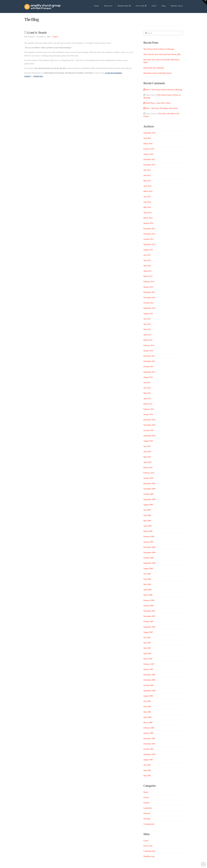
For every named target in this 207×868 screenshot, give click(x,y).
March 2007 (148, 659)
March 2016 (148, 144)
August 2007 (148, 632)
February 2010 (149, 473)
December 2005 (149, 739)
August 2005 (148, 760)
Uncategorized (149, 824)
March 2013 (148, 276)
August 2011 (148, 377)
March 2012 (148, 340)
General (146, 803)
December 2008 (149, 547)
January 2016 (148, 154)
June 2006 (147, 707)
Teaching (147, 819)
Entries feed (148, 846)
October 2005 (148, 749)
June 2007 (147, 643)
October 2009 (148, 494)
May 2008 (147, 584)
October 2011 (148, 367)
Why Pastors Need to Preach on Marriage (159, 49)
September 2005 (149, 754)
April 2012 (147, 335)
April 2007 (147, 654)
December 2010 (149, 420)
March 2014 (148, 218)
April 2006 (147, 717)
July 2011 (147, 383)
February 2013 (149, 282)
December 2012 (149, 292)
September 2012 (149, 308)
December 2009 (149, 484)
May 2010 (147, 457)
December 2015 (149, 159)
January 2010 (148, 478)
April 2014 (147, 213)
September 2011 (149, 372)
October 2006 (148, 685)
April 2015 (147, 186)
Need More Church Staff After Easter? (158, 73)
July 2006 (147, 701)
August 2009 (148, 505)
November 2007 (149, 616)
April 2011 (147, 399)
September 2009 (149, 499)
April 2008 (147, 590)
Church (55, 37)
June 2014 (147, 202)
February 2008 (149, 600)
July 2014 (147, 197)
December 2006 (149, 675)
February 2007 (149, 664)
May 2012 (147, 329)
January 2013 (148, 287)
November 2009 (149, 489)
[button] (204, 3)
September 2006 (149, 691)
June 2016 (147, 138)
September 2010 (149, 436)
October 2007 (148, 622)
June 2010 (147, 452)
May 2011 (147, 393)
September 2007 (149, 627)
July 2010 (147, 446)
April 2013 (147, 271)
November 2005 (149, 744)
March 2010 (148, 468)
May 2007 (147, 648)
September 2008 (149, 563)
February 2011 (149, 409)
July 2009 (147, 510)
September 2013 (149, 244)
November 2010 (149, 425)
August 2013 (148, 250)
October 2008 (148, 558)
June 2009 (147, 515)
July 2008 (147, 574)
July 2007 (147, 638)
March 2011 (148, 404)
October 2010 (148, 430)
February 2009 (149, 537)
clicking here (38, 76)
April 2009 (147, 526)
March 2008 (148, 595)
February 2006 (149, 728)
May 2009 (147, 521)
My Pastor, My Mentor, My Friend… (165, 108)
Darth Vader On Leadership (154, 68)
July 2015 (147, 170)
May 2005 (147, 776)
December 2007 (149, 611)
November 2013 (149, 234)
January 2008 (148, 606)
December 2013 (149, 229)
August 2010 (148, 441)
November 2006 (149, 680)
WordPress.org (149, 856)
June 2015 (147, 175)
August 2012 (148, 314)
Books (146, 792)
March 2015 (148, 191)
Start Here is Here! (164, 103)
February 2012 (149, 345)
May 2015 (147, 181)
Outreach (147, 813)
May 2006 (147, 712)
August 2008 (148, 569)
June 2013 (147, 260)
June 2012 (147, 324)
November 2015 (149, 165)
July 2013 (147, 255)
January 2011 (148, 414)
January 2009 (148, 542)
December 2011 (149, 356)
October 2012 (148, 303)
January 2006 (148, 733)
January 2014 (148, 223)
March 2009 (148, 531)
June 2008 (147, 579)
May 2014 (147, 207)
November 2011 (149, 361)
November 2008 (149, 553)
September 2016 (149, 133)
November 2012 (149, 298)
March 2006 (148, 723)
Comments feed (149, 851)
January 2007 (148, 669)
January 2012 (148, 351)
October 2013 (148, 239)
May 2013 (147, 266)
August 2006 (148, 696)
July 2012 (147, 319)
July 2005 (147, 765)
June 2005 (147, 770)
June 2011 (147, 388)
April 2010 (147, 462)
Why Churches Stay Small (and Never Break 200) (162, 54)
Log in (146, 841)
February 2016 (149, 149)
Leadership (147, 808)
